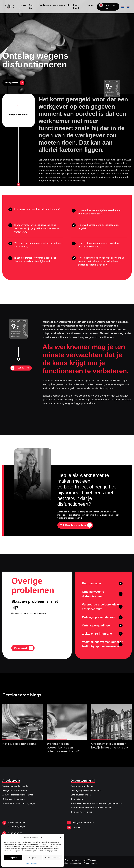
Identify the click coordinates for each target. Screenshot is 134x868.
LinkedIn (74, 828)
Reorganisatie (77, 799)
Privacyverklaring (33, 863)
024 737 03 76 (107, 6)
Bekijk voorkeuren (52, 858)
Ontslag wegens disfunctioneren (86, 791)
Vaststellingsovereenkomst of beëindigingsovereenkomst (97, 803)
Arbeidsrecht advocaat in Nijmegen (19, 803)
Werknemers (59, 5)
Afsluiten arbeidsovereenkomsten (18, 795)
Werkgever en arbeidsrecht (15, 791)
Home (24, 5)
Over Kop (31, 7)
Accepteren (13, 858)
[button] (60, 837)
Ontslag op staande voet (14, 799)
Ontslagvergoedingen (81, 795)
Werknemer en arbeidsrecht (15, 786)
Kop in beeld (76, 7)
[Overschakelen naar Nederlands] (123, 7)
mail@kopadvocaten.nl (81, 823)
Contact (91, 5)
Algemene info (76, 863)
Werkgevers (45, 5)
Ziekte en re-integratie (81, 812)
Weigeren (33, 858)
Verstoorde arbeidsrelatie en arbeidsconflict (91, 808)
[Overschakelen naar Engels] (128, 7)
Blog (69, 5)
